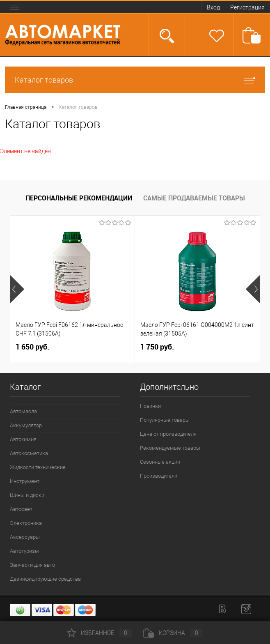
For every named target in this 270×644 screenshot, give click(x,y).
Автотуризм (24, 551)
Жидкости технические (38, 467)
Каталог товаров (135, 80)
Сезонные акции (160, 462)
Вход (213, 7)
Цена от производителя (168, 434)
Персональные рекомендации (79, 198)
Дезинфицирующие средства (45, 579)
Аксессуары (25, 537)
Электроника (26, 523)
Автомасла (23, 411)
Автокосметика (29, 453)
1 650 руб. (32, 347)
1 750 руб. (157, 347)
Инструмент (25, 481)
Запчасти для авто (32, 565)
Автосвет (21, 509)
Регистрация (247, 7)
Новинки (150, 406)
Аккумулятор (26, 425)
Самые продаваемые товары (194, 198)
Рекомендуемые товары (170, 448)
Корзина (173, 633)
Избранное (100, 633)
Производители (159, 476)
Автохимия (23, 439)
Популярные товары (165, 420)
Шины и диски (27, 495)
